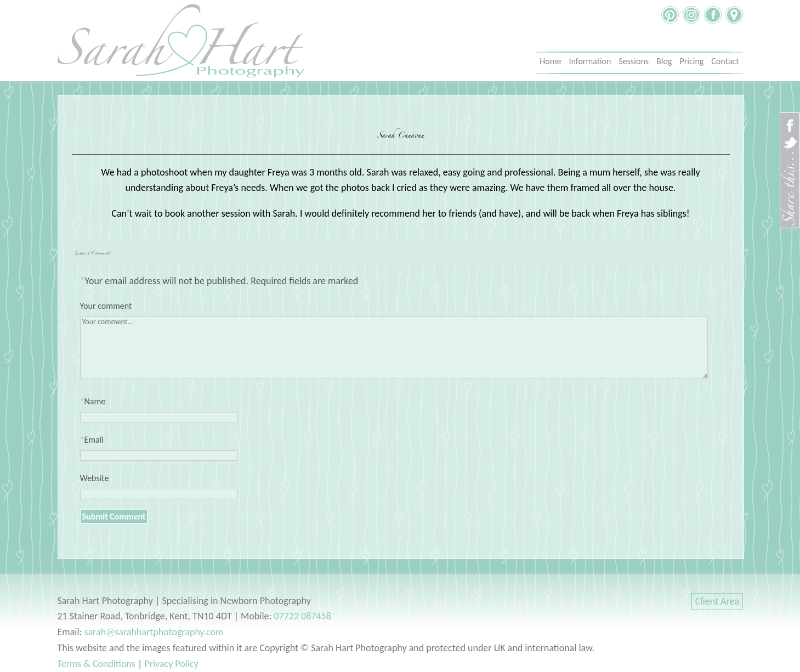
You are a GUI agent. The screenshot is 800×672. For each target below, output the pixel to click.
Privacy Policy (171, 664)
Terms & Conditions (97, 664)
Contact (725, 61)
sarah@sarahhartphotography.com (154, 632)
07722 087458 (302, 616)
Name (95, 401)
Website (95, 478)
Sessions (634, 61)
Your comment (106, 306)
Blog (664, 61)
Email (94, 440)
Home (550, 61)
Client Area (717, 601)
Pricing (691, 61)
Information (590, 61)
